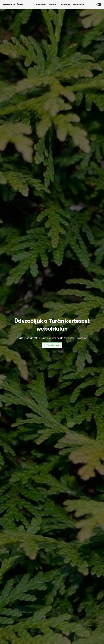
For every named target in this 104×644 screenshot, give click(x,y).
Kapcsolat (78, 5)
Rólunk (53, 5)
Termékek (65, 5)
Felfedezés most (52, 345)
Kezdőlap (41, 5)
